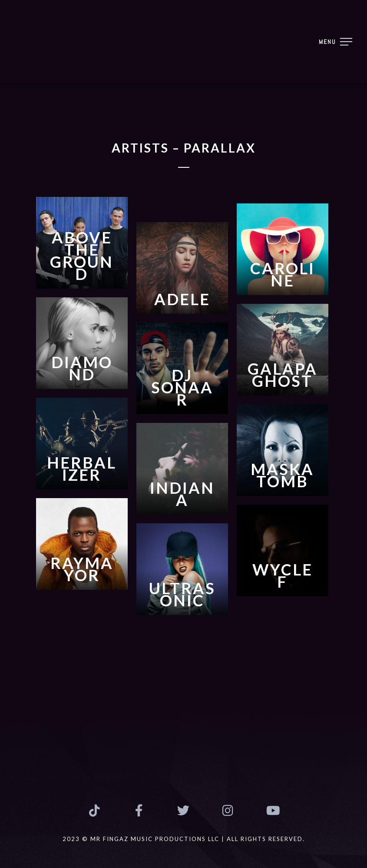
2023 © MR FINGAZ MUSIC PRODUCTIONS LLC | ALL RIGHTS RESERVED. (184, 839)
